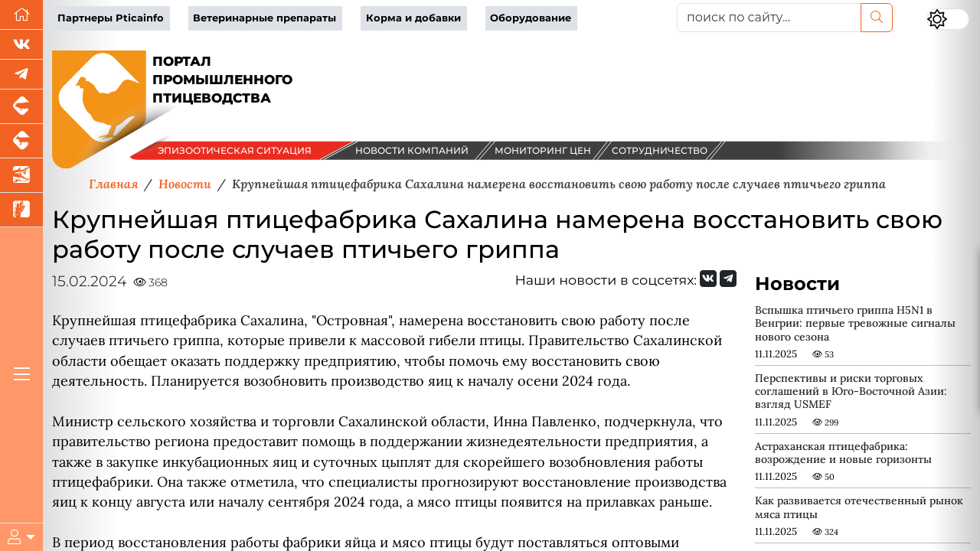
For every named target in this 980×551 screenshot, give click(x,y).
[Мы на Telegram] (728, 279)
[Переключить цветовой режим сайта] (948, 19)
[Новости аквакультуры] (21, 176)
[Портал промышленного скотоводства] (21, 141)
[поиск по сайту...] (769, 18)
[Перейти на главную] (21, 15)
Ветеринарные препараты (265, 18)
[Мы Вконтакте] (21, 45)
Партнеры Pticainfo (111, 18)
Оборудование (531, 18)
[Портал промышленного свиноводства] (21, 107)
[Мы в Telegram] (21, 75)
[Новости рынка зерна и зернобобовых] (21, 210)
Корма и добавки (413, 18)
